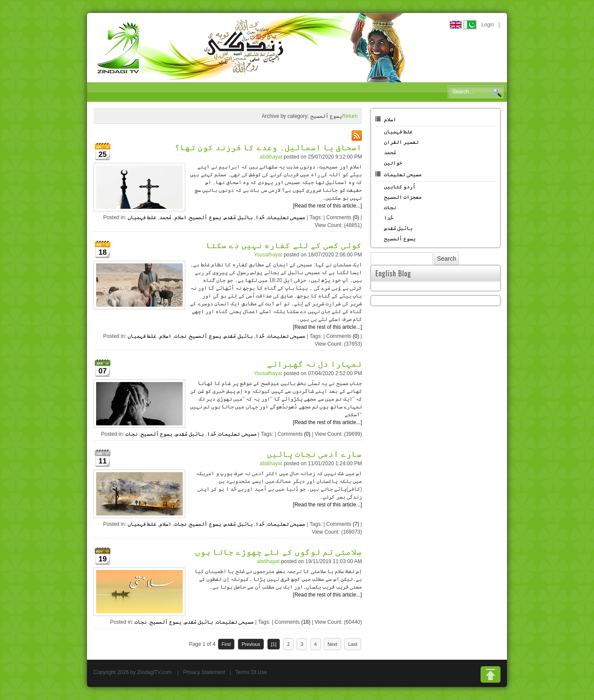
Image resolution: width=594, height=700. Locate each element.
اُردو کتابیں (400, 187)
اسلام (181, 217)
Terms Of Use (251, 672)
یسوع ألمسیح (205, 217)
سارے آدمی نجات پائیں (315, 454)
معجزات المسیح (403, 197)
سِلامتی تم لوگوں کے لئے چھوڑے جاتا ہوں (279, 551)
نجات (181, 336)
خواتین (393, 163)
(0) (356, 217)
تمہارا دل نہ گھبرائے (315, 363)
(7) (356, 524)
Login (488, 25)
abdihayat (271, 157)
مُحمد (165, 217)
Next (333, 644)
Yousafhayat (268, 255)
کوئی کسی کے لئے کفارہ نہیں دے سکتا (284, 245)
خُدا (260, 217)
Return (350, 116)
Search (497, 92)
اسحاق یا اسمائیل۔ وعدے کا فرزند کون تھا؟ (268, 147)
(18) (306, 622)
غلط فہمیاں (142, 217)
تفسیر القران (401, 142)
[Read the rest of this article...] (328, 206)
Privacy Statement (204, 672)
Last (353, 644)
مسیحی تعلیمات (286, 217)
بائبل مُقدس (238, 217)
